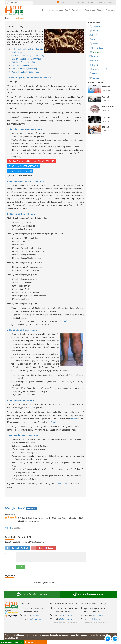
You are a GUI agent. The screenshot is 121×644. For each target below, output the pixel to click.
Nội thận (94, 56)
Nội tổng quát (96, 39)
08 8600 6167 (67, 615)
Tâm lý (93, 43)
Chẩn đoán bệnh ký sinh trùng (24, 69)
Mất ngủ (106, 127)
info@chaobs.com (35, 619)
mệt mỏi (53, 422)
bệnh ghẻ (63, 321)
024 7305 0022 (98, 615)
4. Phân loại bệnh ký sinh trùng (21, 214)
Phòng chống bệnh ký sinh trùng (25, 72)
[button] (108, 639)
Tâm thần (95, 26)
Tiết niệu (94, 31)
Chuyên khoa (57, 10)
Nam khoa (95, 61)
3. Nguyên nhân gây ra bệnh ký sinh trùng (26, 181)
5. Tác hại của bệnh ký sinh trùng (22, 330)
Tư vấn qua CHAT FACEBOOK (23, 166)
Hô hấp (94, 35)
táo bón (74, 419)
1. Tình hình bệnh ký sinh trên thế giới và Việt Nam (29, 78)
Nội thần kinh (96, 48)
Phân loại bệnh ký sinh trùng (23, 62)
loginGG (44, 548)
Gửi (21, 567)
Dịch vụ (100, 10)
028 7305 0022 (37, 615)
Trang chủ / (9, 18)
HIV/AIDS (106, 86)
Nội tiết (94, 65)
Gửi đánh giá (31, 508)
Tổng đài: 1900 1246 (66, 2)
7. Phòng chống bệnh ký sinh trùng (23, 435)
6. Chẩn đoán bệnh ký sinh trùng (21, 400)
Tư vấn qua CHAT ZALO (20, 171)
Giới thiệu (81, 2)
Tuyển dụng (110, 10)
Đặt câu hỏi (91, 2)
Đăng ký (111, 2)
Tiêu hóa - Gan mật (98, 69)
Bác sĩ (68, 10)
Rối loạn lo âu (108, 107)
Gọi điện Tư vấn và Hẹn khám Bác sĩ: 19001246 (32, 161)
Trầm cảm (106, 97)
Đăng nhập (102, 2)
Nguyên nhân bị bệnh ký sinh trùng (26, 59)
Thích (8, 528)
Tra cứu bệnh (78, 10)
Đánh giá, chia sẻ (15, 508)
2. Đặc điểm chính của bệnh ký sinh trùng (25, 129)
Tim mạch (95, 78)
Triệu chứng (90, 10)
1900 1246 (61, 484)
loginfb (17, 548)
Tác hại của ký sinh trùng (22, 65)
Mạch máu (95, 73)
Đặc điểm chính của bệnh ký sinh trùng (28, 56)
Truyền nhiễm (96, 52)
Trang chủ (46, 10)
